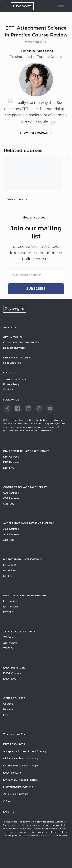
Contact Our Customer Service (21, 342)
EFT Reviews (11, 607)
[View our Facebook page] (18, 408)
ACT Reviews (11, 534)
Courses (8, 704)
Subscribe (36, 289)
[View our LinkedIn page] (28, 408)
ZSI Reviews (10, 643)
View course (36, 42)
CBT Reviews (11, 498)
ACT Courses (11, 529)
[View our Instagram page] (39, 408)
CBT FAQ (9, 504)
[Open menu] (7, 6)
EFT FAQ (8, 612)
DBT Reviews (11, 462)
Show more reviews (36, 133)
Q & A (7, 801)
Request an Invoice (14, 348)
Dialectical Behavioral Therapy (26, 451)
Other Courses (14, 698)
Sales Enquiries (12, 363)
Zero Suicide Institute (16, 794)
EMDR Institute (14, 668)
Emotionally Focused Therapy (25, 595)
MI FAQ (7, 576)
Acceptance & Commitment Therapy (28, 523)
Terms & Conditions (15, 379)
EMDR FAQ (10, 679)
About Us (10, 327)
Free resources (14, 744)
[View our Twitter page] (7, 408)
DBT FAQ (9, 468)
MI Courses (10, 565)
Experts (9, 812)
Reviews (8, 709)
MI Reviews (10, 571)
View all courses (36, 218)
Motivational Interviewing (23, 559)
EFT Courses (11, 601)
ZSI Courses (10, 637)
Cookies (8, 389)
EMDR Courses (12, 673)
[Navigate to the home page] (22, 6)
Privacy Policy (11, 384)
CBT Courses (11, 493)
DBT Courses (11, 457)
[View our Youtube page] (50, 408)
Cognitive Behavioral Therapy (25, 487)
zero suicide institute (19, 632)
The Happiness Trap (15, 734)
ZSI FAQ (8, 648)
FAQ (6, 715)
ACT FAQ (9, 540)
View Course (17, 199)
